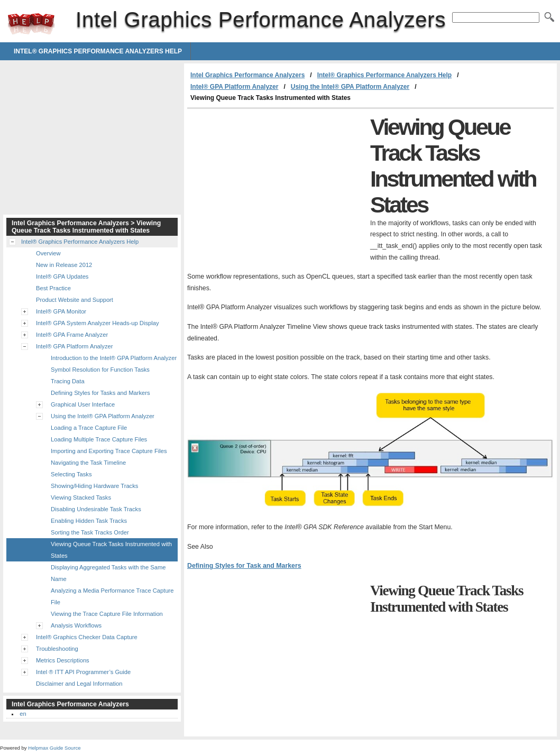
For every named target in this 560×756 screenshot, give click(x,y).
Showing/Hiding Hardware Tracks (94, 486)
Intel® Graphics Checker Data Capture (87, 637)
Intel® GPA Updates (62, 276)
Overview (48, 253)
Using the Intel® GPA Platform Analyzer (350, 87)
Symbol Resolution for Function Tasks (100, 370)
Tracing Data (68, 381)
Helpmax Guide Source (54, 748)
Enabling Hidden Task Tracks (89, 521)
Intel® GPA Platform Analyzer (234, 87)
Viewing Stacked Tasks (81, 497)
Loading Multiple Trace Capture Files (99, 439)
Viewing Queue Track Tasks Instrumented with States (111, 550)
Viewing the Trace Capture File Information (107, 614)
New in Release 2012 (64, 265)
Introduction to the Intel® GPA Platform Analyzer (114, 358)
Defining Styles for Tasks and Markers (100, 393)
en (23, 714)
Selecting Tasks (71, 474)
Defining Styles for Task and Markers (244, 566)
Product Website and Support (75, 300)
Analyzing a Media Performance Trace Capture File (112, 596)
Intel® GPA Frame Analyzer (72, 335)
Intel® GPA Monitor (61, 311)
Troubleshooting (57, 649)
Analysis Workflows (76, 625)
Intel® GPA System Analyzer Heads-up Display (98, 323)
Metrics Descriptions (63, 660)
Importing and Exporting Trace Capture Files (109, 451)
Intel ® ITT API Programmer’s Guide (83, 672)
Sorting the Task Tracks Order (90, 532)
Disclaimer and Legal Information (79, 684)
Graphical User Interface (83, 404)
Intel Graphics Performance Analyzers (31, 24)
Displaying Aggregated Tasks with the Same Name (108, 573)
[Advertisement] (276, 188)
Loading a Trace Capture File (89, 428)
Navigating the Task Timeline (88, 463)
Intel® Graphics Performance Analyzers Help (98, 51)
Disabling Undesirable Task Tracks (96, 509)
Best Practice (53, 288)
